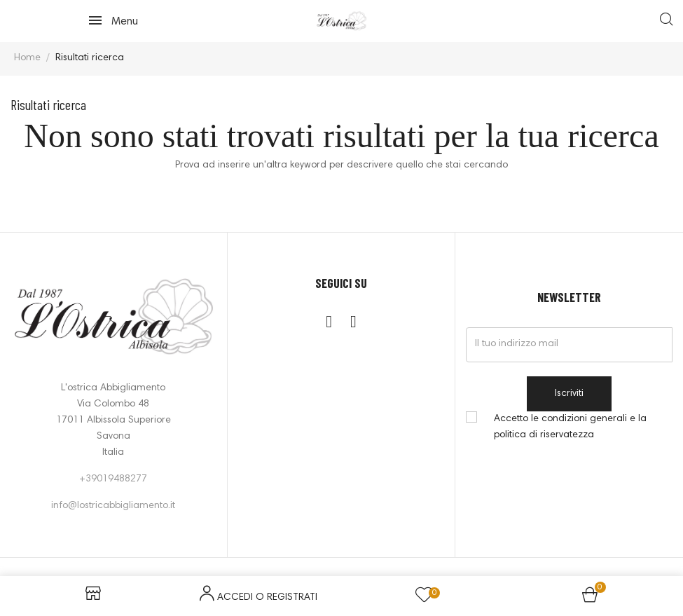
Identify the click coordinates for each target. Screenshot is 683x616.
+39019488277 (113, 479)
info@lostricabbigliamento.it (113, 506)
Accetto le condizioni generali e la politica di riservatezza (570, 427)
